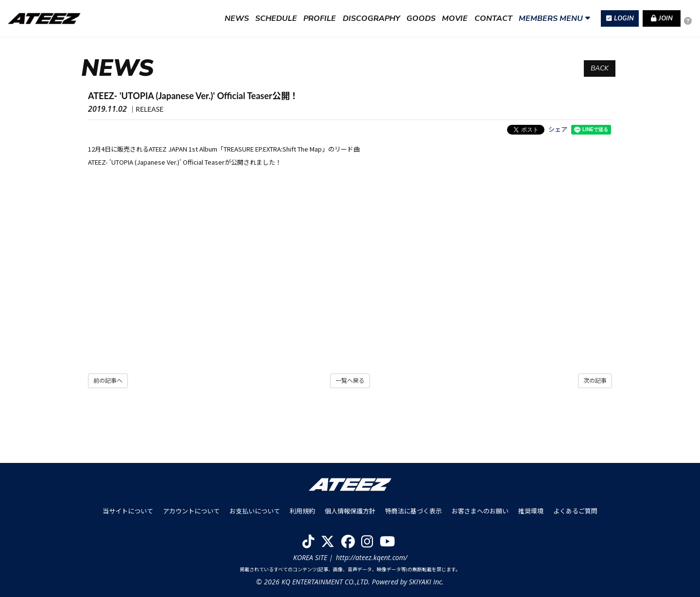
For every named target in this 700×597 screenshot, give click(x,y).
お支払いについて (255, 511)
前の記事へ (108, 381)
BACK (600, 68)
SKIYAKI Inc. (426, 582)
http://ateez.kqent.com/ (372, 557)
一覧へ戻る (350, 381)
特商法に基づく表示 (413, 511)
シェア (558, 129)
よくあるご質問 (575, 511)
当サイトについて (128, 511)
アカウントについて (191, 511)
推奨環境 (531, 511)
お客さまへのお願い (480, 511)
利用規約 (302, 511)
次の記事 (595, 381)
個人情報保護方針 (350, 511)
